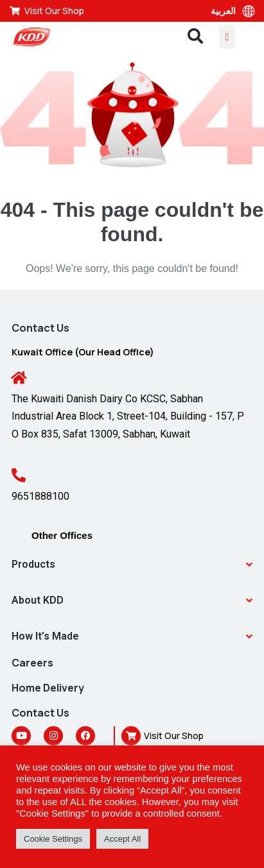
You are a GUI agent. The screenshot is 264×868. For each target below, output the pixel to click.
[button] (132, 565)
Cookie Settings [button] (53, 839)
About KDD (38, 600)
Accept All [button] (122, 839)
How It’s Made (45, 636)
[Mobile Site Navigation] (227, 37)
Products (33, 564)
